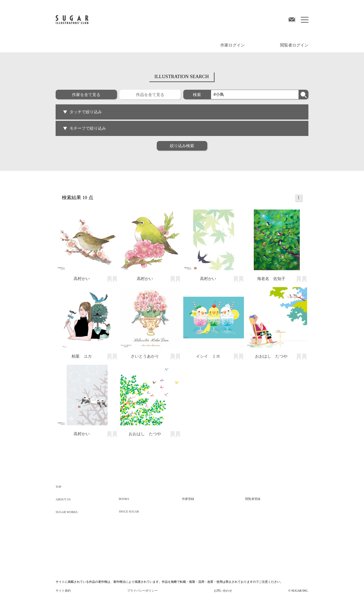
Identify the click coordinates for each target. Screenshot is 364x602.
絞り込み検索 (182, 146)
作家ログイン (233, 45)
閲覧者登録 (253, 499)
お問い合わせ (223, 591)
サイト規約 (63, 591)
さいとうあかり (145, 356)
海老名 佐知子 (271, 279)
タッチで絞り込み (83, 112)
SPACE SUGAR (129, 512)
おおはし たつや (271, 356)
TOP (58, 487)
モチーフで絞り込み (85, 128)
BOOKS (124, 499)
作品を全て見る (150, 95)
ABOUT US (63, 499)
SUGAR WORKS (67, 512)
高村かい (82, 279)
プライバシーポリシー (142, 591)
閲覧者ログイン (294, 45)
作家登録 (188, 499)
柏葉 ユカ (82, 356)
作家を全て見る (86, 95)
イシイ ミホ (208, 356)
